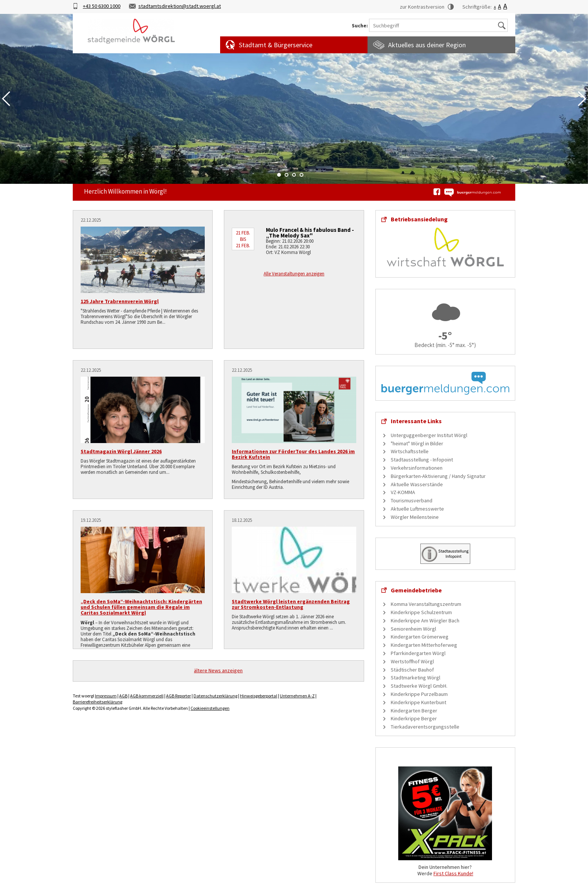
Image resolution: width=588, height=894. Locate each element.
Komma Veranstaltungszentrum (426, 604)
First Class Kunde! (453, 873)
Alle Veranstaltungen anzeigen (294, 274)
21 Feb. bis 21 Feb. (243, 239)
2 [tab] (286, 175)
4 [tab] (301, 175)
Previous (6, 99)
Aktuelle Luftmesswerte (417, 509)
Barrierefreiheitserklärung (97, 702)
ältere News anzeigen (218, 670)
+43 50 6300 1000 (102, 6)
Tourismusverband (412, 500)
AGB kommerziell (147, 696)
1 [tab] (279, 175)
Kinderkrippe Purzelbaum (419, 694)
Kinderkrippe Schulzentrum (421, 612)
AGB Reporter (178, 696)
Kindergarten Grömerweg (420, 637)
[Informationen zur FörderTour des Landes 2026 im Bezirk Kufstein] (294, 410)
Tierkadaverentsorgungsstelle (425, 727)
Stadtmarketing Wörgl (415, 678)
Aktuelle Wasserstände (417, 484)
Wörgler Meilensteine (415, 517)
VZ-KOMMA (403, 492)
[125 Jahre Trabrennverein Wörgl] (143, 260)
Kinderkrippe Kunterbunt (418, 702)
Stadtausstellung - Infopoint (422, 460)
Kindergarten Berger (414, 711)
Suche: (360, 26)
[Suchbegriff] (438, 25)
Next (582, 99)
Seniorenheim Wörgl (413, 629)
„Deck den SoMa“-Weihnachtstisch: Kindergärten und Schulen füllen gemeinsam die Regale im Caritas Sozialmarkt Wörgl (141, 607)
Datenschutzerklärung (215, 696)
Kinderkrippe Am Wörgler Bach (425, 621)
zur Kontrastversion (422, 7)
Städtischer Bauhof (412, 670)
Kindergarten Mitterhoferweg (424, 645)
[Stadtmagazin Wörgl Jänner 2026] (143, 410)
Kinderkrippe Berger (414, 718)
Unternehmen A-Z (297, 696)
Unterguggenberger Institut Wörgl (429, 435)
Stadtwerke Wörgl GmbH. (419, 686)
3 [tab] (294, 175)
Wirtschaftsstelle (410, 451)
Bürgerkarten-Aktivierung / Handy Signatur (438, 476)
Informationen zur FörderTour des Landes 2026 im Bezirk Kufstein (293, 454)
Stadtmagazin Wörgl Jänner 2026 (121, 451)
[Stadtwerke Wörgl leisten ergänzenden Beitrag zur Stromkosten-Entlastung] (294, 560)
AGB (123, 696)
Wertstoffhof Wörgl (412, 661)
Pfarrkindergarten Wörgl (418, 653)
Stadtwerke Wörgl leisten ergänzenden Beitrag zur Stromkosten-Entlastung (291, 604)
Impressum (106, 696)
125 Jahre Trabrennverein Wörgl (120, 301)
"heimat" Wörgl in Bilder (417, 443)
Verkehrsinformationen (417, 468)
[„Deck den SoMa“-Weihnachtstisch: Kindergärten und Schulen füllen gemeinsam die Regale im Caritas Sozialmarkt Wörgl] (143, 560)
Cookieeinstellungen (210, 708)
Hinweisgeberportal (259, 696)
